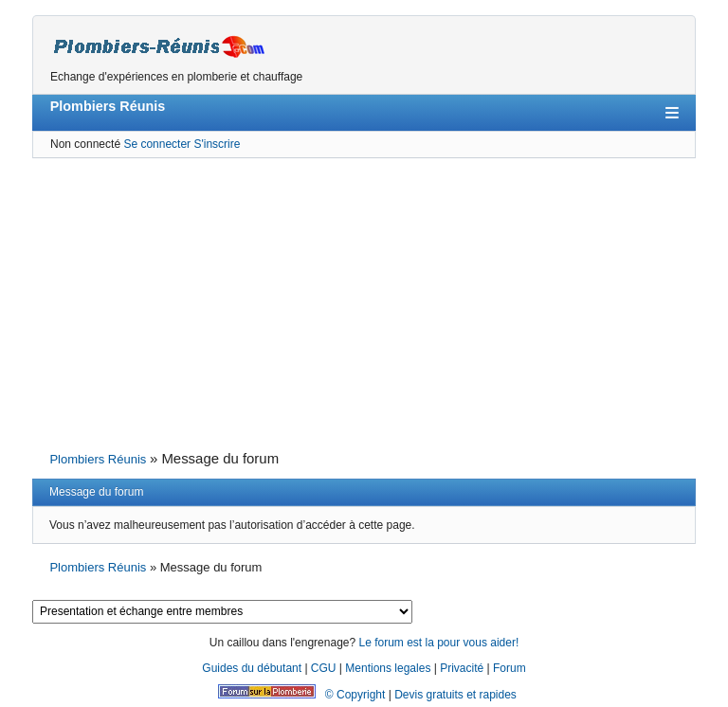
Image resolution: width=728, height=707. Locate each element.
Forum (510, 668)
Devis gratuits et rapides (455, 695)
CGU (324, 668)
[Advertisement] (364, 302)
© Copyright (355, 695)
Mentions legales (388, 668)
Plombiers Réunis (108, 106)
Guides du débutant (252, 668)
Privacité (462, 668)
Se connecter (157, 144)
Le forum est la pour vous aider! (438, 643)
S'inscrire (217, 144)
